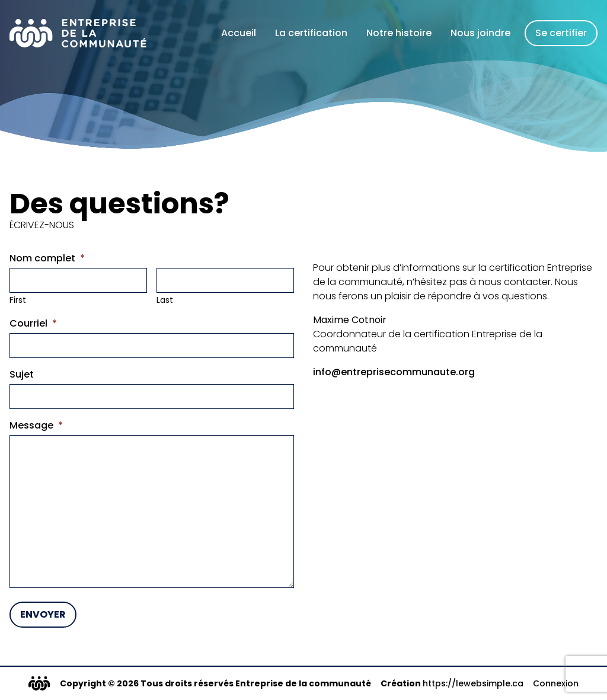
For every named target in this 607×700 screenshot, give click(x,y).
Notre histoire (399, 33)
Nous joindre (480, 33)
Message (36, 425)
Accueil (239, 33)
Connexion (556, 683)
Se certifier (561, 33)
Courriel (33, 323)
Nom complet (47, 258)
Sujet (22, 374)
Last (165, 300)
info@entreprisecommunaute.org (394, 372)
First (18, 300)
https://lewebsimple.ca (473, 683)
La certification (311, 33)
